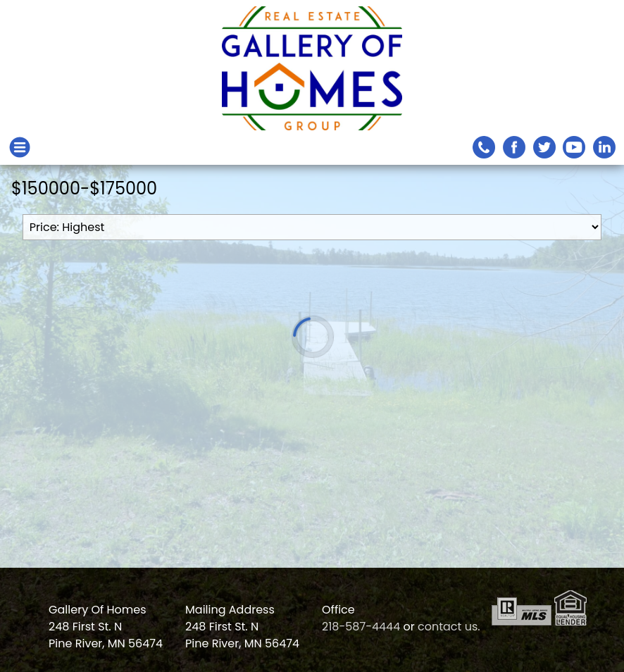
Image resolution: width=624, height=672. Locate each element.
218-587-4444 (361, 627)
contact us (448, 627)
